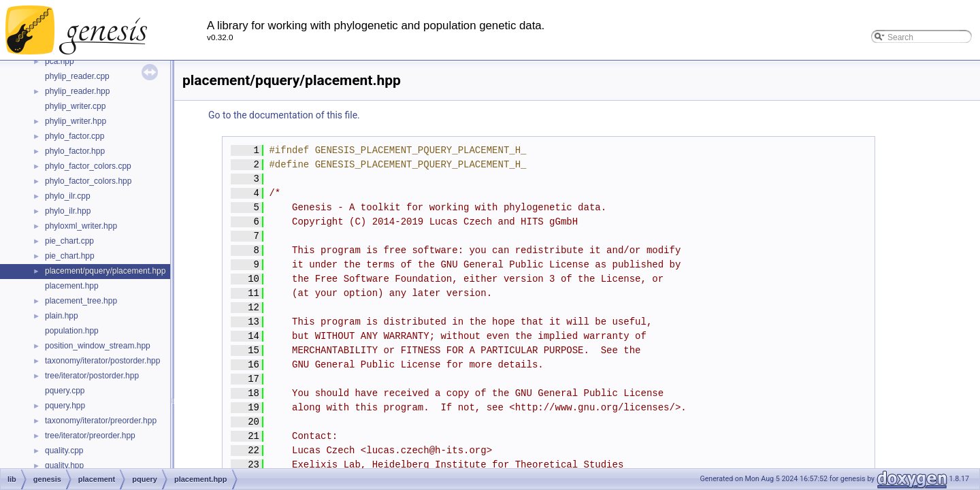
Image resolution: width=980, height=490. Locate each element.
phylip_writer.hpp (76, 121)
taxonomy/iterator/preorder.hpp (101, 421)
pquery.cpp (65, 391)
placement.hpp (72, 286)
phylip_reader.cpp (77, 76)
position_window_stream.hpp (98, 346)
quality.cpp (64, 451)
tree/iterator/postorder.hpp (92, 376)
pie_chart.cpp (69, 241)
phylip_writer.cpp (75, 106)
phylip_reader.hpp (77, 91)
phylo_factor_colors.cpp (88, 166)
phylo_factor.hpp (75, 151)
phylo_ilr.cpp (68, 196)
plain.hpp (62, 316)
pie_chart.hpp (70, 256)
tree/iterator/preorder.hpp (90, 436)
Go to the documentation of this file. (284, 115)
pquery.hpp (65, 406)
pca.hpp (60, 61)
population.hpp (72, 331)
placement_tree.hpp (81, 301)
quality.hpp (64, 465)
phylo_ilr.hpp (68, 211)
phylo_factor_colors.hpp (88, 181)
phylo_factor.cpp (75, 136)
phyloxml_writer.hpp (81, 226)
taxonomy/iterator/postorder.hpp (102, 361)
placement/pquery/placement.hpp (105, 271)
